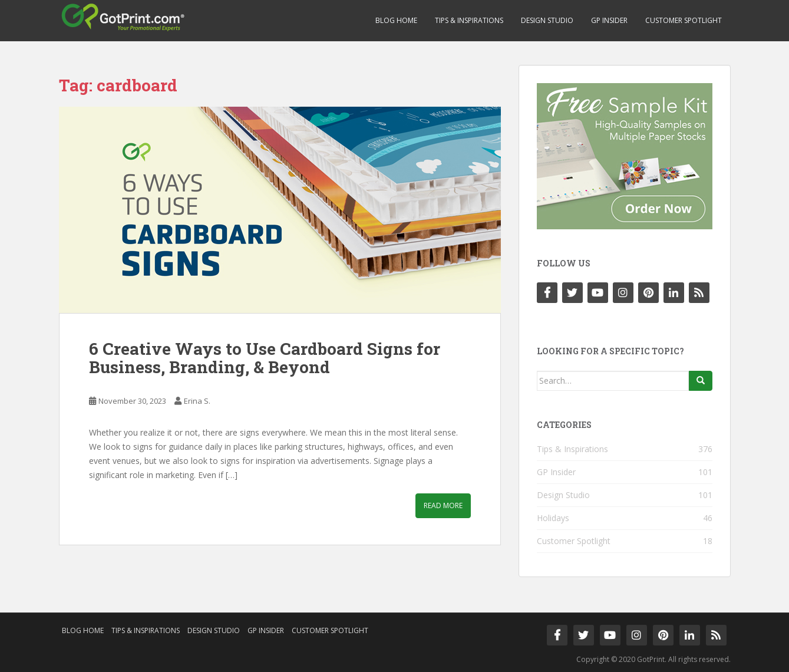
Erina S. (197, 401)
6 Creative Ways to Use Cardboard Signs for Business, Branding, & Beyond (265, 358)
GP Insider (609, 20)
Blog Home (396, 20)
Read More (443, 505)
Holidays (553, 518)
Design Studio (547, 20)
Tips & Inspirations (469, 20)
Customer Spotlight (684, 20)
